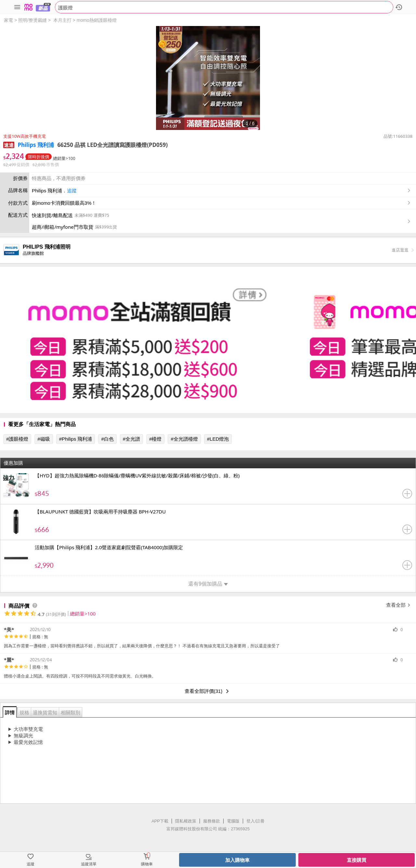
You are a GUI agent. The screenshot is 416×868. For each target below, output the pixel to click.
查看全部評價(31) (208, 691)
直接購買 (357, 860)
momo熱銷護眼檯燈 (97, 20)
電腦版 (233, 821)
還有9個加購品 (208, 584)
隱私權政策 (186, 821)
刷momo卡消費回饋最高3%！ (64, 203)
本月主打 (62, 20)
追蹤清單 (89, 864)
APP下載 (160, 821)
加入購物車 (237, 860)
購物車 (147, 864)
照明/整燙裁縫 (32, 20)
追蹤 (72, 191)
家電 (8, 20)
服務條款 (212, 821)
